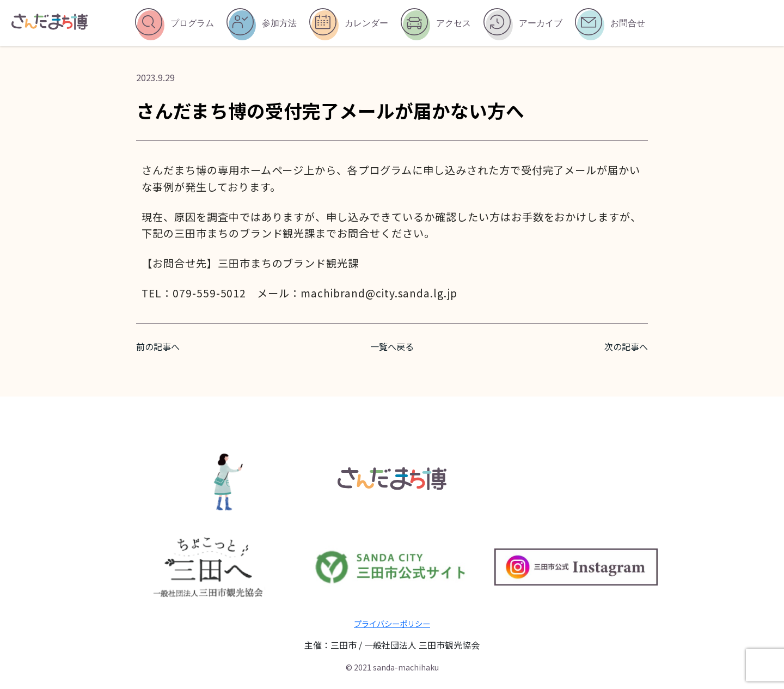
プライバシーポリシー (392, 623)
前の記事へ (158, 346)
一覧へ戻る (392, 346)
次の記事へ (626, 346)
